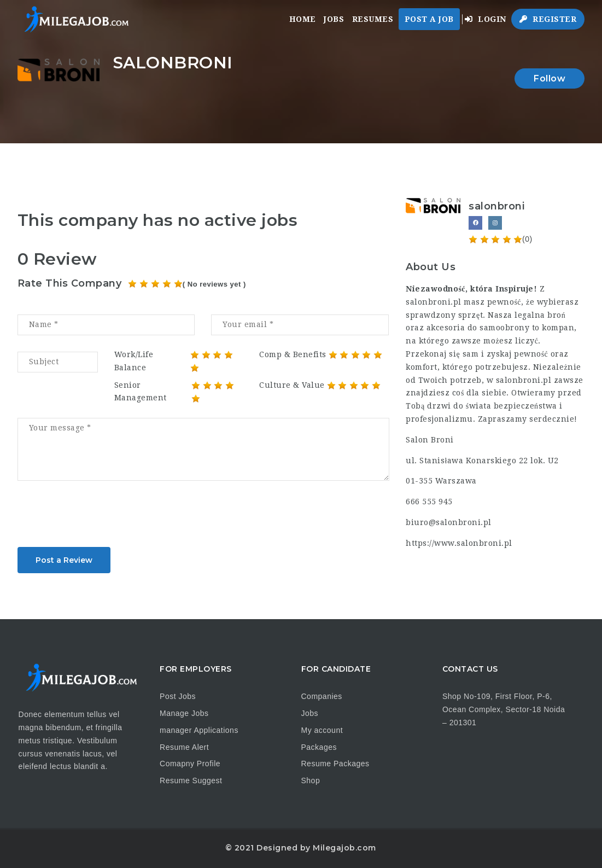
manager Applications (199, 730)
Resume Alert (184, 747)
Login (486, 19)
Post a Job (429, 19)
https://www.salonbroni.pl (459, 543)
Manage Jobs (184, 713)
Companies (322, 696)
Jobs (334, 19)
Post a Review (64, 560)
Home (303, 19)
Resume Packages (335, 764)
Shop (311, 780)
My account (322, 730)
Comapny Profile (190, 764)
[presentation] (101, 517)
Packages (319, 747)
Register (548, 19)
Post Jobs (178, 696)
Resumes (373, 19)
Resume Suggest (191, 780)
